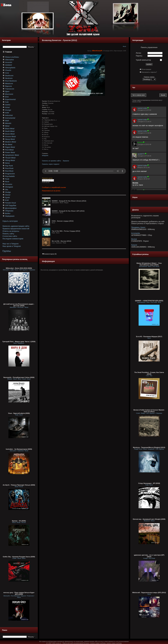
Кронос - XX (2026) (19, 521)
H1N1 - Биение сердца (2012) (63, 221)
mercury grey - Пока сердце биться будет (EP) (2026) (19, 593)
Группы (7, 251)
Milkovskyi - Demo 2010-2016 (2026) (19, 268)
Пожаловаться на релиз (51, 191)
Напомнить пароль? (149, 72)
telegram (45, 155)
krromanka (136, 233)
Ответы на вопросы (11, 231)
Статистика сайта (10, 236)
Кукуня (134, 245)
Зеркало (66, 161)
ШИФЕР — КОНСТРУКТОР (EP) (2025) (149, 301)
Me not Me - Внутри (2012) (61, 241)
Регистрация (146, 69)
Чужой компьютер (143, 60)
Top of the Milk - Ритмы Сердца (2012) (66, 231)
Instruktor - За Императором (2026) (19, 449)
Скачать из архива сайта (51, 161)
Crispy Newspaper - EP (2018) (149, 483)
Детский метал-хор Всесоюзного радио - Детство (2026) (19, 305)
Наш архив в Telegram (12, 246)
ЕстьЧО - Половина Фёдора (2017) (149, 337)
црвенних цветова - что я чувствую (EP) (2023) (149, 556)
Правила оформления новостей (16, 229)
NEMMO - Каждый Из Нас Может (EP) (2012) (68, 211)
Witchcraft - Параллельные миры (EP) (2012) (149, 593)
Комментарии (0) (49, 254)
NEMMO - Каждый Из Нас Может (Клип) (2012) (69, 201)
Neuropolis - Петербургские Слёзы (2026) (19, 377)
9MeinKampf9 (97, 51)
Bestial (134, 239)
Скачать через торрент (51, 164)
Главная (9, 52)
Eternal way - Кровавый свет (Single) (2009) (149, 519)
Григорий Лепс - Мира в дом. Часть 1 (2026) (19, 342)
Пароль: (139, 56)
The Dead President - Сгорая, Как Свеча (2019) (149, 373)
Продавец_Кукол (138, 227)
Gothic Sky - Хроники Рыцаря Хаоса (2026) (19, 557)
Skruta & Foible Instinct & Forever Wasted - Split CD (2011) (149, 411)
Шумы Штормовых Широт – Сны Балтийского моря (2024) (149, 264)
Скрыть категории (10, 221)
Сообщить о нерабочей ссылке (54, 187)
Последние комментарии (13, 239)
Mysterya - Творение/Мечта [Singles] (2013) (149, 447)
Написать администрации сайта (16, 226)
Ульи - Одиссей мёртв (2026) (19, 413)
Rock (124, 46)
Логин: (139, 53)
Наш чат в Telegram (11, 244)
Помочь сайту (8, 234)
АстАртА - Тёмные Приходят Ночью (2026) (19, 485)
